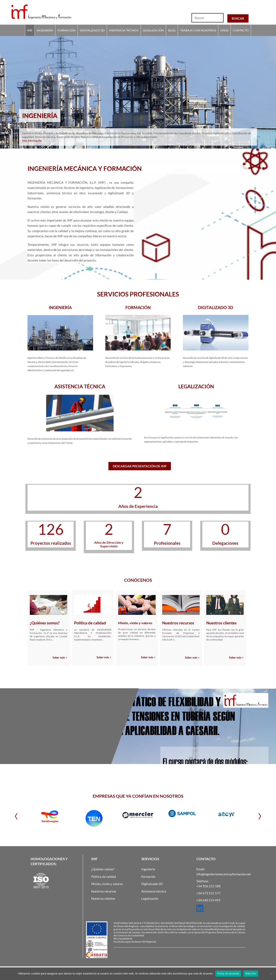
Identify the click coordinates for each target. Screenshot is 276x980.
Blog (172, 30)
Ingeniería (45, 30)
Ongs (224, 30)
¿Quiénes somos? (103, 869)
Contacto (241, 30)
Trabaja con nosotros (198, 30)
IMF (30, 30)
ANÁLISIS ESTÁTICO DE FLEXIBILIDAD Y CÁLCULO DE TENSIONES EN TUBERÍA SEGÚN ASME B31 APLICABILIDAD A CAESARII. (64, 728)
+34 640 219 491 (208, 900)
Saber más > (60, 657)
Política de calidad (104, 877)
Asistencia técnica (124, 30)
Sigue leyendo (104, 748)
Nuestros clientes (103, 898)
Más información (32, 143)
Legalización (153, 30)
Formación (67, 30)
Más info (251, 973)
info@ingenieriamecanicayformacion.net (224, 874)
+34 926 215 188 (208, 886)
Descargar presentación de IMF (140, 466)
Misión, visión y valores (107, 884)
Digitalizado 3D (92, 30)
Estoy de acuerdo (228, 973)
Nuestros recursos (104, 891)
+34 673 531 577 (208, 893)
